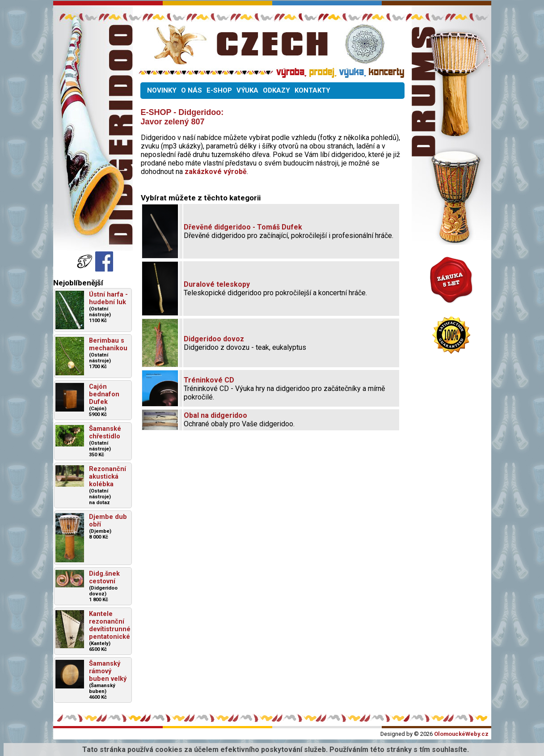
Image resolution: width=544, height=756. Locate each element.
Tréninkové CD (209, 380)
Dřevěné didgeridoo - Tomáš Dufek (243, 227)
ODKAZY (276, 90)
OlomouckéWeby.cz (461, 734)
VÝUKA (247, 90)
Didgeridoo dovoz (214, 339)
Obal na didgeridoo (215, 415)
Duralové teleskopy (217, 284)
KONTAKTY (312, 90)
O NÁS (192, 90)
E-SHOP (219, 90)
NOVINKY (162, 90)
